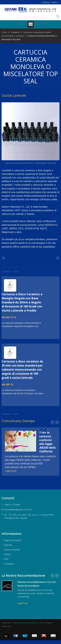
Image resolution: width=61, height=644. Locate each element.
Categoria (15, 32)
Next (57, 422)
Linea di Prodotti (12, 550)
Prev (52, 422)
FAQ (6, 559)
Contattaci (9, 564)
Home (5, 32)
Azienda (8, 545)
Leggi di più (11, 471)
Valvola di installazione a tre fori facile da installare (37, 584)
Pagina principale (13, 540)
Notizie (7, 554)
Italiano (54, 2)
